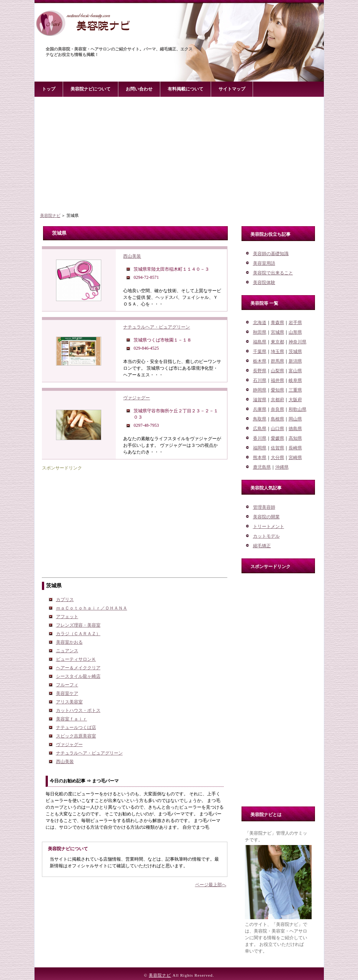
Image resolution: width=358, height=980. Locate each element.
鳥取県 (260, 419)
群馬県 (277, 361)
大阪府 (295, 400)
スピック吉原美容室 (76, 736)
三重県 (295, 390)
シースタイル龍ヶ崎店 (78, 676)
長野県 (260, 371)
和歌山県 (298, 409)
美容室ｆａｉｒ (72, 719)
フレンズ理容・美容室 (78, 625)
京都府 (277, 400)
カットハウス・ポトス (78, 710)
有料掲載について (185, 89)
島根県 (277, 419)
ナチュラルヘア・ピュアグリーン (157, 327)
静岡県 (260, 390)
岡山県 (295, 419)
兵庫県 (260, 409)
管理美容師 (264, 507)
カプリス (65, 600)
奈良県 (277, 409)
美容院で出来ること (273, 273)
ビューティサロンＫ (76, 659)
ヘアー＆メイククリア (78, 668)
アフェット (67, 617)
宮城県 (277, 332)
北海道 (260, 323)
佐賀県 (277, 448)
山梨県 (277, 371)
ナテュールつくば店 (76, 727)
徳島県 (295, 429)
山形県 (295, 332)
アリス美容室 (69, 702)
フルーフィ (67, 685)
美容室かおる (69, 642)
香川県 (260, 438)
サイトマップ (232, 89)
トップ (49, 89)
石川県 (260, 380)
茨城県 (295, 352)
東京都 (277, 342)
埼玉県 (277, 352)
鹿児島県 (262, 467)
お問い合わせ (139, 89)
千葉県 (260, 352)
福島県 (260, 342)
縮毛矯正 (262, 546)
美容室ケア (67, 693)
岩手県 (295, 323)
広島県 (260, 429)
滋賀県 (260, 400)
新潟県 (295, 361)
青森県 (277, 323)
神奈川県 (298, 342)
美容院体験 (264, 283)
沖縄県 (282, 467)
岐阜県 (295, 380)
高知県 (295, 438)
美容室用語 (264, 263)
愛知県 (277, 390)
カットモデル (266, 536)
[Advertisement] (179, 155)
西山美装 (132, 256)
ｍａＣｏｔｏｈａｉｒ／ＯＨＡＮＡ (92, 608)
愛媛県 (277, 438)
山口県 (277, 429)
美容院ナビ (50, 215)
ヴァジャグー (137, 398)
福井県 (277, 380)
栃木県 (260, 361)
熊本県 (260, 458)
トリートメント (269, 527)
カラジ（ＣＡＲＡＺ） (78, 634)
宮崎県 (295, 458)
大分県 (277, 458)
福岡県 (260, 448)
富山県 (295, 371)
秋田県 (260, 332)
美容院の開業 (266, 517)
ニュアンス (67, 651)
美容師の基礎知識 (271, 254)
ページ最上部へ (211, 885)
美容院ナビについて (91, 89)
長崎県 (295, 448)
